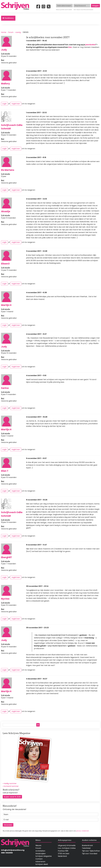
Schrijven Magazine (44, 856)
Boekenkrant (87, 845)
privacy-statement (83, 831)
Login (4, 104)
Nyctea (5, 599)
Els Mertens (8, 170)
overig (18, 32)
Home (4, 32)
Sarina (5, 388)
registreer (16, 104)
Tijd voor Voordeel (90, 854)
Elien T (5, 471)
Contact (39, 859)
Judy (4, 50)
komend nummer (11, 786)
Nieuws (38, 845)
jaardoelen (90, 45)
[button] (8, 18)
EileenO (5, 264)
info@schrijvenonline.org (13, 850)
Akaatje (6, 211)
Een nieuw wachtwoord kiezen (83, 10)
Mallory (5, 84)
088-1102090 (7, 853)
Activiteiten (40, 851)
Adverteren (40, 862)
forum (11, 32)
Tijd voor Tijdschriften (91, 851)
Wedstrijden (41, 854)
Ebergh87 (6, 557)
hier (70, 47)
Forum (38, 848)
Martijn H (6, 305)
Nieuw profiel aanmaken (64, 10)
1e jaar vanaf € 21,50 (12, 797)
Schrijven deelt (42, 864)
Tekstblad (86, 848)
